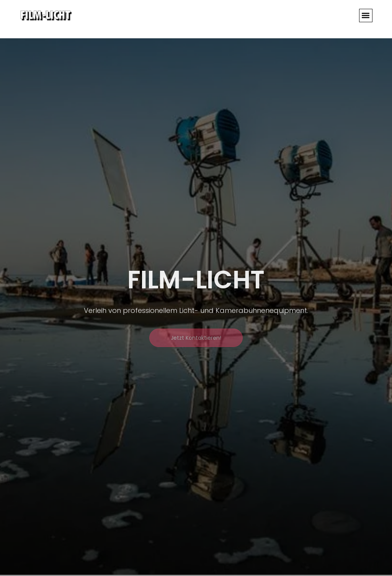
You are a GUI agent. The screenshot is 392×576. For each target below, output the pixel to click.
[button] (366, 16)
